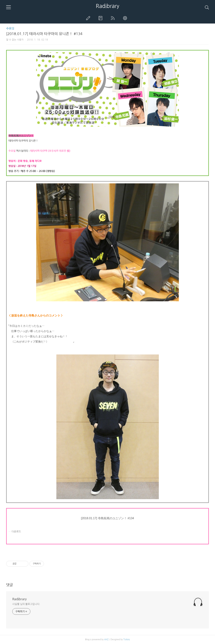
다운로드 (16, 532)
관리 (126, 18)
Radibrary (107, 6)
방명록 (101, 18)
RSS (113, 18)
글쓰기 (89, 18)
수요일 (10, 28)
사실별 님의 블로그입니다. (26, 604)
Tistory (127, 639)
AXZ (106, 639)
